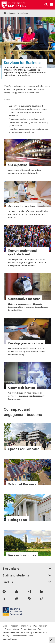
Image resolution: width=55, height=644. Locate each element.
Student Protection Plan (22, 636)
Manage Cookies (10, 639)
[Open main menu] (52, 5)
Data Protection (40, 626)
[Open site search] (46, 5)
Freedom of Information (20, 626)
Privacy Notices (12, 629)
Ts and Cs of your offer (31, 629)
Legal (5, 626)
